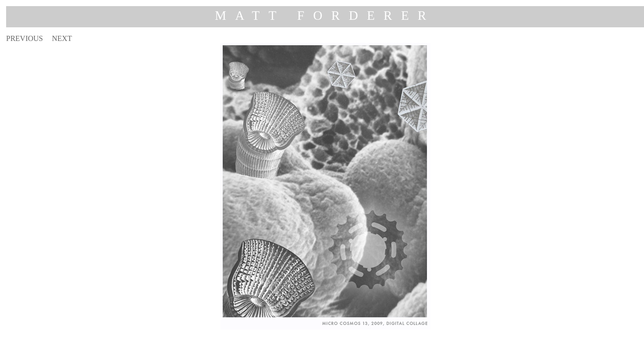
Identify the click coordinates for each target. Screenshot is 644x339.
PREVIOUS (24, 38)
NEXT (62, 38)
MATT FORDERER (325, 16)
